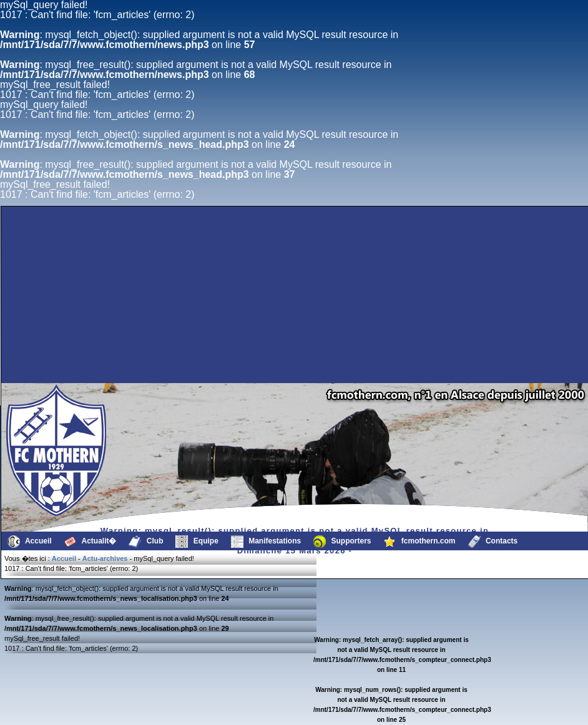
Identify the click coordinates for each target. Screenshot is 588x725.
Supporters (342, 542)
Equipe (197, 542)
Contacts (493, 542)
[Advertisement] (141, 353)
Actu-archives (105, 558)
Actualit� (91, 542)
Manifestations (266, 542)
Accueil (30, 542)
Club (146, 542)
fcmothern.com (420, 542)
